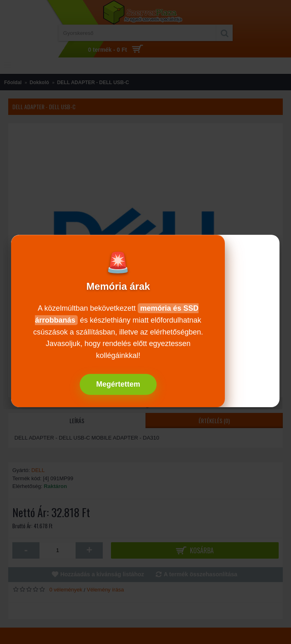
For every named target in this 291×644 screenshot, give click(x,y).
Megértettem (118, 384)
